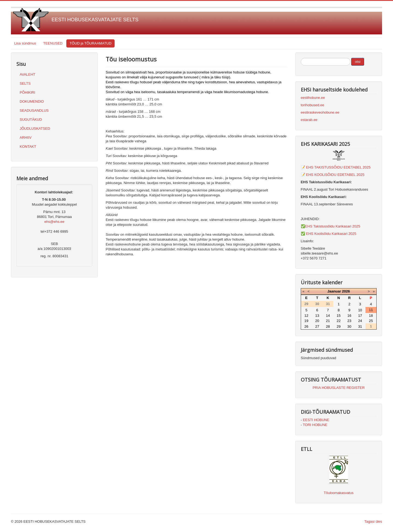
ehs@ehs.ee (54, 222)
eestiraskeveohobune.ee (320, 112)
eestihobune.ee (313, 98)
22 (339, 321)
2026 (346, 291)
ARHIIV (26, 138)
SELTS (25, 83)
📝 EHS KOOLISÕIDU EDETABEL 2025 (333, 175)
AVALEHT (27, 74)
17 (360, 316)
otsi (358, 62)
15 (339, 316)
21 (328, 321)
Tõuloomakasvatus (339, 493)
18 (371, 316)
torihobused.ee (312, 105)
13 (317, 316)
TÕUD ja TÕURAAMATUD (90, 43)
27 (317, 326)
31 (360, 326)
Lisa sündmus (25, 43)
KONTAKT (28, 147)
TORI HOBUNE (315, 425)
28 (328, 326)
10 (360, 310)
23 (349, 321)
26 (306, 326)
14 (328, 316)
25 (371, 321)
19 (306, 321)
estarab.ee (309, 120)
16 (349, 316)
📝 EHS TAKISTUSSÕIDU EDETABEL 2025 (336, 167)
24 (360, 321)
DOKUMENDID (32, 101)
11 (371, 310)
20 (317, 321)
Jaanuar (334, 291)
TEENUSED (53, 43)
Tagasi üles (373, 521)
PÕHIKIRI (27, 92)
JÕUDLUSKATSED (35, 128)
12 (306, 316)
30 (349, 326)
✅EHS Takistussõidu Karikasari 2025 (331, 226)
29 (339, 326)
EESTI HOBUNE (316, 420)
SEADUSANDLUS (34, 110)
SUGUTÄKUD (31, 119)
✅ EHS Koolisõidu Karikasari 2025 (329, 234)
